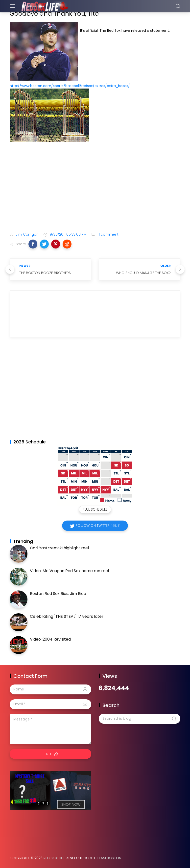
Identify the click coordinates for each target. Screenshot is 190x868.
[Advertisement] (95, 189)
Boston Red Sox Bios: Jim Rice (58, 594)
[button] (33, 244)
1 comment (108, 234)
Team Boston (109, 858)
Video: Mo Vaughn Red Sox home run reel (69, 571)
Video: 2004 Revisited (50, 639)
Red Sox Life (54, 858)
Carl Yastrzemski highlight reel (59, 548)
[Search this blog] (140, 719)
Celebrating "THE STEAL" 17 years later (67, 616)
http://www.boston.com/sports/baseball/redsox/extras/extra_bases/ (70, 86)
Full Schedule (95, 509)
